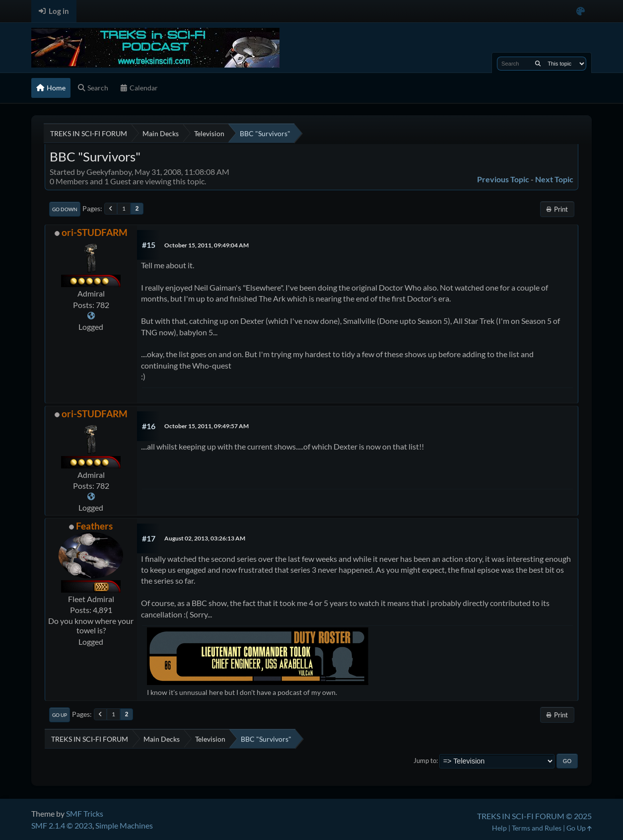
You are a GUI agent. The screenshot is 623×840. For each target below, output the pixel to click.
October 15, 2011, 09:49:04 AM (207, 245)
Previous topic (503, 179)
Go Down (65, 209)
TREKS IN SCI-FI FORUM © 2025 (534, 816)
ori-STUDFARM (95, 232)
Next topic (554, 179)
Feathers (94, 526)
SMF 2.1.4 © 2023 (62, 825)
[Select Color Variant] (581, 11)
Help (499, 828)
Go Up (60, 715)
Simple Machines (124, 825)
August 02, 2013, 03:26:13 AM (205, 538)
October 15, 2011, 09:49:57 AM (207, 426)
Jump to (425, 761)
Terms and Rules (537, 828)
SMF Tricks (85, 813)
